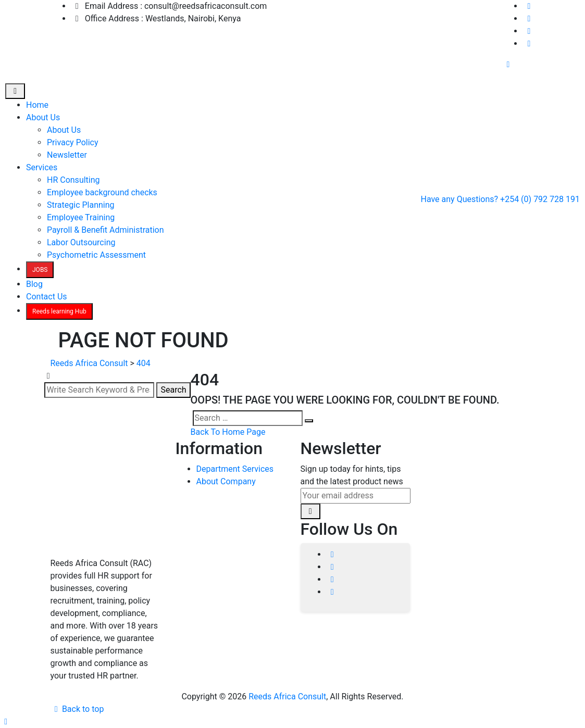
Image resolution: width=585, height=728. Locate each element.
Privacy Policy (73, 142)
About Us (43, 117)
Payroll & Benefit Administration (105, 230)
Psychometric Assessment (96, 255)
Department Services (235, 469)
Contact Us (47, 297)
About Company (226, 481)
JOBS (40, 270)
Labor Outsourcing (81, 242)
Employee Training (81, 217)
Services (42, 167)
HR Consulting (73, 180)
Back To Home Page (228, 432)
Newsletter (67, 155)
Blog (34, 284)
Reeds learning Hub (59, 311)
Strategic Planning (81, 205)
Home (37, 105)
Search (173, 390)
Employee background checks (102, 192)
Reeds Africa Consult (287, 696)
